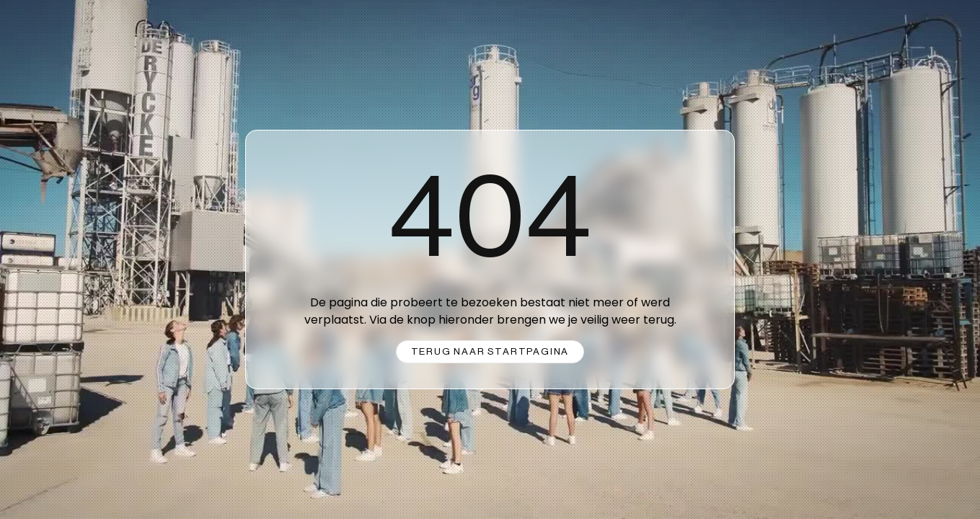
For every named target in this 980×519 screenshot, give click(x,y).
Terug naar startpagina (490, 351)
